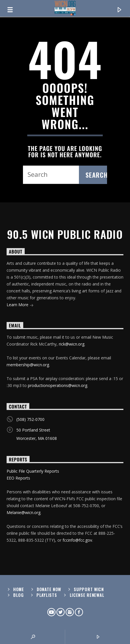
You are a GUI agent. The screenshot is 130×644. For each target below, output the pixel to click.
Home (19, 589)
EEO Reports (18, 478)
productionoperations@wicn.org (58, 385)
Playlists (47, 595)
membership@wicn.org (28, 365)
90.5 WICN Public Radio (65, 234)
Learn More (20, 305)
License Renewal (87, 595)
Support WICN (89, 589)
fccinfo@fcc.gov (77, 540)
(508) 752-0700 (30, 419)
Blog (19, 595)
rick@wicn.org (72, 344)
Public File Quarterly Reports (33, 471)
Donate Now (49, 589)
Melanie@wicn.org (24, 512)
